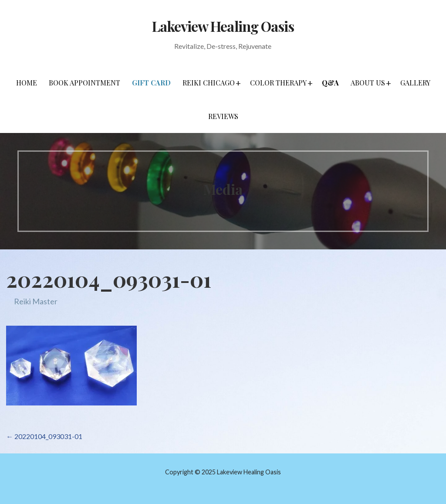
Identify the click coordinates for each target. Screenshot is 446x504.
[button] (238, 83)
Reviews (223, 116)
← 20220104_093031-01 (44, 436)
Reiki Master (36, 301)
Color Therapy (278, 83)
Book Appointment (84, 83)
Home (27, 83)
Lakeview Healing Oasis (223, 26)
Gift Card (151, 83)
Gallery (415, 83)
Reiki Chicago (209, 83)
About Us (368, 83)
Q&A (330, 83)
